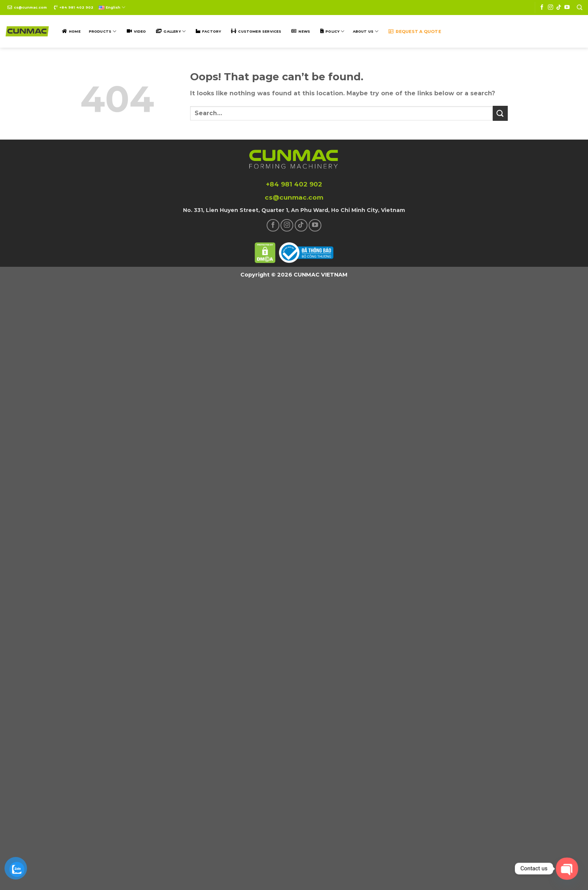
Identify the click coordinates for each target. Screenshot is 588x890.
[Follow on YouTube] (567, 8)
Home (75, 31)
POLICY (335, 31)
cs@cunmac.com (30, 7)
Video (140, 31)
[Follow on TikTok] (559, 8)
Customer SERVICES (260, 31)
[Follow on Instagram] (550, 8)
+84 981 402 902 (76, 7)
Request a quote (418, 32)
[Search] (580, 8)
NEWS (304, 31)
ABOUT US (366, 31)
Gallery (175, 31)
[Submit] (500, 113)
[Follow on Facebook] (542, 8)
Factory (211, 31)
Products (103, 31)
